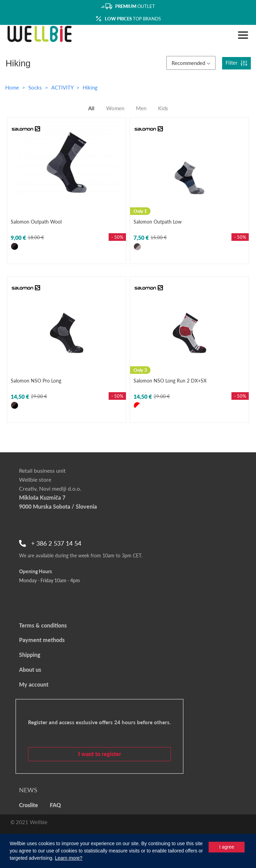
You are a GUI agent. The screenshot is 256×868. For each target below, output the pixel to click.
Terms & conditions (43, 625)
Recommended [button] (191, 63)
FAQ (55, 805)
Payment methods (42, 640)
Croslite (29, 805)
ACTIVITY (63, 87)
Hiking (90, 87)
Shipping (30, 655)
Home (12, 87)
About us (30, 669)
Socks (36, 87)
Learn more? (69, 858)
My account (34, 684)
